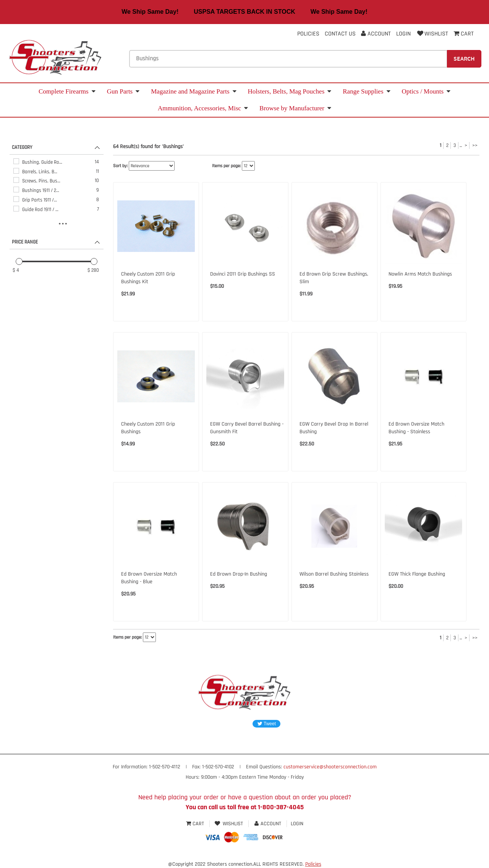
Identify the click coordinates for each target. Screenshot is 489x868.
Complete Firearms (67, 91)
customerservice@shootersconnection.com (330, 767)
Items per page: (226, 166)
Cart (196, 824)
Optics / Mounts (426, 91)
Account (376, 34)
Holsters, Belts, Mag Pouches (290, 91)
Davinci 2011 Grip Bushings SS (243, 274)
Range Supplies (366, 91)
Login (403, 34)
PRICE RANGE (25, 242)
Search (464, 58)
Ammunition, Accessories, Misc (203, 108)
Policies (308, 34)
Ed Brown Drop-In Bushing (239, 574)
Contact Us (340, 34)
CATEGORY (22, 147)
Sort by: (120, 166)
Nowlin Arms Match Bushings (420, 274)
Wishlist (432, 34)
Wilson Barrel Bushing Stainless (334, 574)
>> (475, 145)
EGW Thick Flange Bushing (417, 574)
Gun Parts (123, 91)
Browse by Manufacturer (295, 108)
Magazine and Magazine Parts (193, 91)
